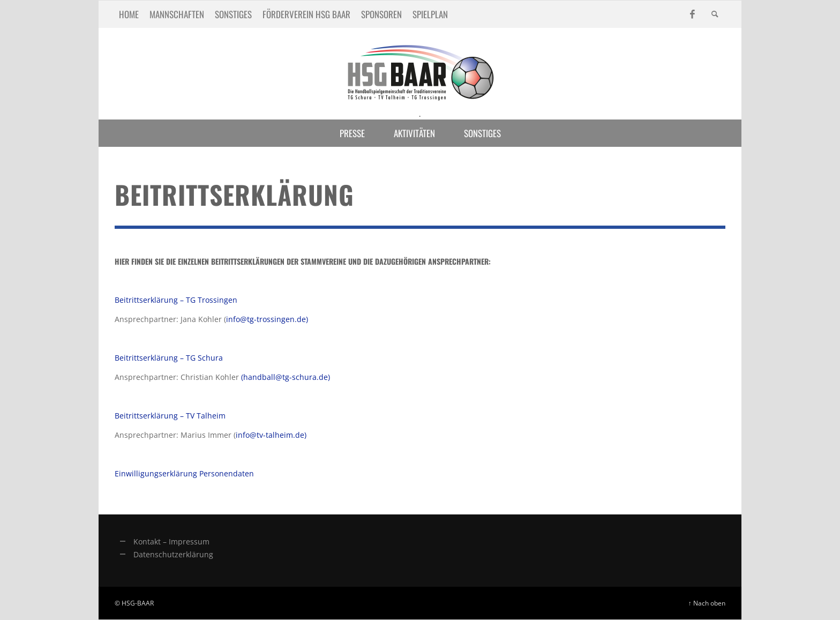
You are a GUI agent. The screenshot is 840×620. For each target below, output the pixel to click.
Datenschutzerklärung (173, 554)
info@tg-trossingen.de (266, 319)
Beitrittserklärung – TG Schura (169, 358)
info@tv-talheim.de (270, 435)
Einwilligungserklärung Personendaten (184, 473)
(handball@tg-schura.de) (286, 377)
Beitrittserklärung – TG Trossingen (176, 300)
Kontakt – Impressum (171, 541)
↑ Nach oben (707, 603)
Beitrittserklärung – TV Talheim (170, 416)
